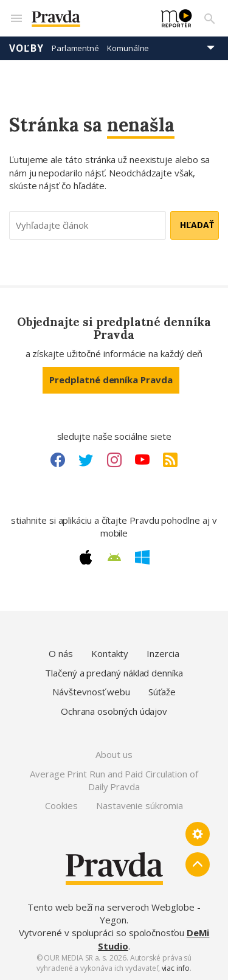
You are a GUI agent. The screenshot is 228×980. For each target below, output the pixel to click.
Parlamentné (75, 48)
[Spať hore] (198, 864)
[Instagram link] (114, 460)
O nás (61, 653)
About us (114, 754)
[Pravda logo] (89, 19)
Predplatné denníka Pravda (111, 380)
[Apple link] (86, 557)
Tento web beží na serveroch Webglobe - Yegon (114, 913)
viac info (176, 968)
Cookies (61, 805)
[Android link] (114, 557)
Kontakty (110, 653)
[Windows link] (142, 557)
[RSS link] (170, 460)
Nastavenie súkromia (140, 805)
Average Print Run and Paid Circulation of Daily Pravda (114, 780)
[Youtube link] (142, 460)
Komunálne (128, 48)
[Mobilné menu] (16, 18)
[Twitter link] (86, 460)
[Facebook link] (58, 460)
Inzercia (163, 653)
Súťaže (162, 692)
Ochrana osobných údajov (114, 711)
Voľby (26, 48)
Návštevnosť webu (91, 692)
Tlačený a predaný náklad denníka (114, 673)
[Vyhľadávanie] (210, 18)
